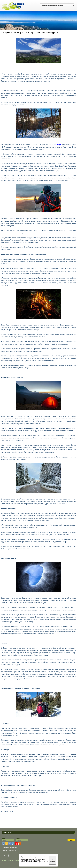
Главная (4, 851)
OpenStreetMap (61, 166)
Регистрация (5, 847)
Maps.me (14, 166)
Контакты (12, 851)
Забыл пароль (13, 847)
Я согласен (52, 860)
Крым (11, 811)
